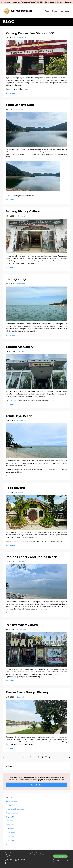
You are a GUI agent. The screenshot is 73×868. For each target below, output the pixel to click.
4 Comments (21, 216)
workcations (10, 845)
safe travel (10, 821)
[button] (25, 863)
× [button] (71, 852)
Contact (54, 11)
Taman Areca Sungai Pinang (27, 692)
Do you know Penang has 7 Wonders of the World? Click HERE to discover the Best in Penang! (36, 2)
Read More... (10, 93)
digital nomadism (12, 801)
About (47, 11)
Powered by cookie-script (10, 866)
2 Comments (21, 38)
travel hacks (10, 833)
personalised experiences (15, 809)
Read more (8, 857)
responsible (10, 817)
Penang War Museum (22, 625)
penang (8, 805)
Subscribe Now (36, 785)
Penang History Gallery (23, 211)
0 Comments (21, 109)
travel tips (10, 837)
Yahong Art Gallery (20, 347)
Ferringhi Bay (16, 279)
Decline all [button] (60, 861)
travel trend (10, 841)
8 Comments (21, 629)
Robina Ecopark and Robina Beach (31, 557)
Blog (61, 11)
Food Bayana (15, 488)
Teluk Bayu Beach (19, 416)
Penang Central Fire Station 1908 (30, 33)
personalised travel (13, 813)
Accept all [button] (60, 856)
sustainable (10, 829)
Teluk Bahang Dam (20, 105)
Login (67, 11)
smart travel (10, 825)
